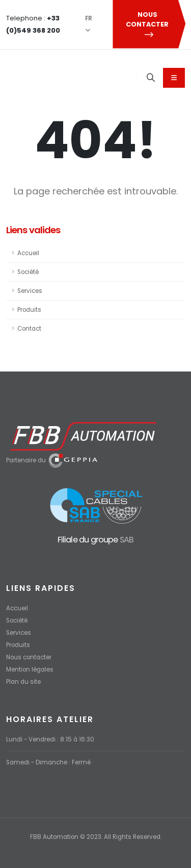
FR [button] (89, 24)
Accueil (28, 253)
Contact (29, 329)
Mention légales (30, 669)
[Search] (151, 78)
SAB (127, 540)
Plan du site (23, 682)
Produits (29, 310)
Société (28, 272)
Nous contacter (29, 657)
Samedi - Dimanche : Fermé (48, 762)
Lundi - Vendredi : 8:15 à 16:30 (50, 739)
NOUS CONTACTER (149, 24)
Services (30, 291)
